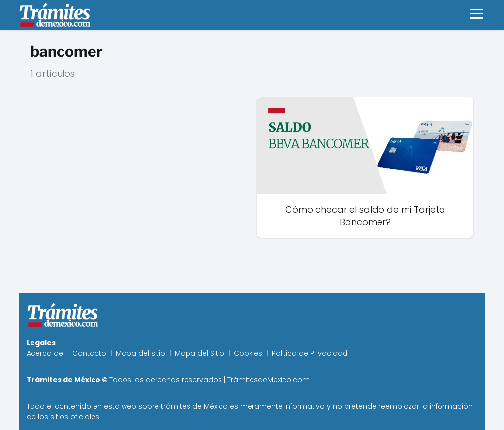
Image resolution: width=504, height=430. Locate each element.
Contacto (89, 353)
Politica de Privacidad (310, 353)
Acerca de (45, 353)
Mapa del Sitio (200, 353)
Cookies (248, 353)
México (216, 406)
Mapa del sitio (141, 353)
